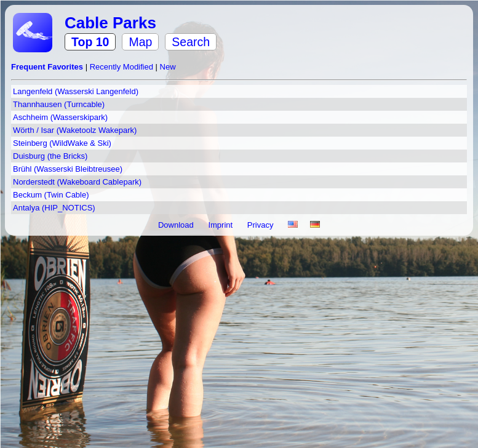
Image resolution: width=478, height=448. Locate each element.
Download (177, 225)
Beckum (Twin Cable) (51, 195)
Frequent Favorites (48, 67)
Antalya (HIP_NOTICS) (54, 208)
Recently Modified (123, 67)
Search (191, 42)
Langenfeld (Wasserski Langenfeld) (76, 91)
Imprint (221, 225)
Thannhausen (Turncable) (59, 104)
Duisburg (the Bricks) (50, 156)
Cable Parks (110, 23)
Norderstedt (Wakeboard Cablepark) (77, 182)
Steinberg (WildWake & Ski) (62, 143)
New (168, 67)
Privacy (261, 225)
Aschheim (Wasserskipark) (60, 117)
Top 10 (90, 42)
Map (140, 42)
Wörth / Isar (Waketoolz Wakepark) (75, 130)
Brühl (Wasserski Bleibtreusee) (68, 169)
